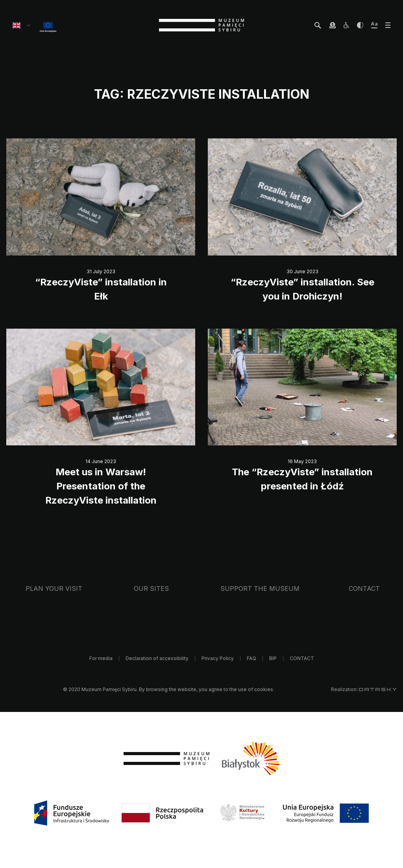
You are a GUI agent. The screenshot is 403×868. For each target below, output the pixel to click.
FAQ (251, 658)
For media (101, 658)
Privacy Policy (218, 658)
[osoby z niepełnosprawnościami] (346, 25)
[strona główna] (201, 25)
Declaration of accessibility (157, 658)
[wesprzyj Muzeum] (333, 25)
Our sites (151, 588)
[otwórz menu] (388, 25)
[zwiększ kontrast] (360, 25)
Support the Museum (260, 588)
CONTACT (364, 588)
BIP (273, 658)
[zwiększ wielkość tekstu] (374, 25)
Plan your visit (54, 588)
